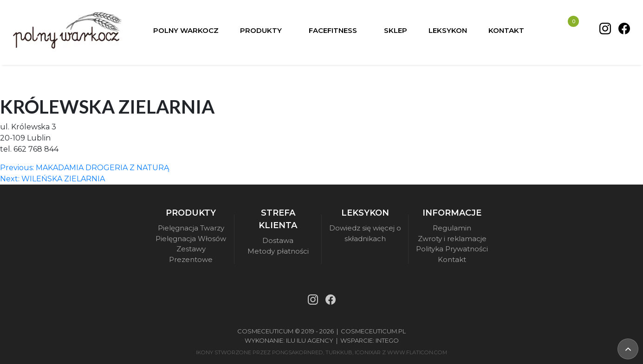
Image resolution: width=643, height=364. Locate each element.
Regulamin (452, 228)
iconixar (368, 352)
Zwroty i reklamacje (452, 239)
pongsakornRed (298, 352)
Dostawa (278, 240)
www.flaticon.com (417, 352)
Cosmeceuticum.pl (373, 331)
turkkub (339, 352)
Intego (387, 340)
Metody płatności (278, 251)
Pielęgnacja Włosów (191, 239)
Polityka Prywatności (452, 249)
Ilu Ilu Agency (310, 340)
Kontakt (452, 259)
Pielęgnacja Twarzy (191, 228)
